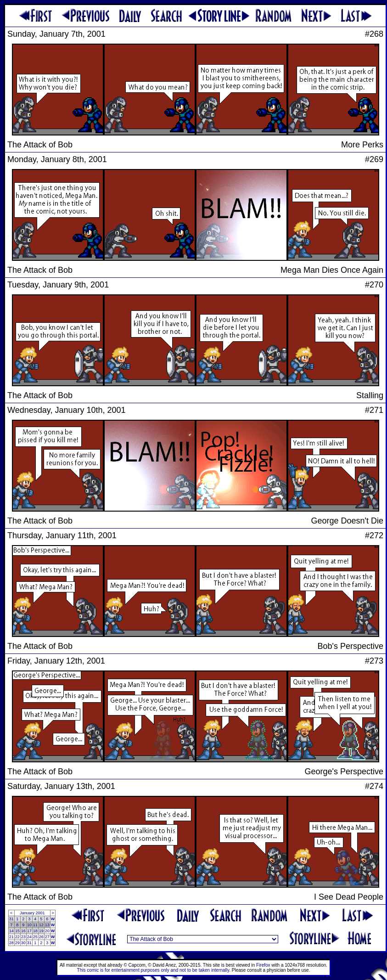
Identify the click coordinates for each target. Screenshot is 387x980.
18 (35, 931)
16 (23, 931)
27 (47, 937)
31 (11, 919)
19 (41, 931)
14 (11, 931)
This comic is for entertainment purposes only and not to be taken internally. (154, 970)
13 (47, 925)
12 (41, 925)
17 (29, 931)
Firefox (263, 965)
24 (29, 937)
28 (11, 943)
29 (17, 943)
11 (35, 925)
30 (23, 943)
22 (17, 937)
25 (35, 937)
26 (41, 937)
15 (17, 931)
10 (29, 925)
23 (23, 937)
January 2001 (32, 913)
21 (11, 937)
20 (47, 931)
